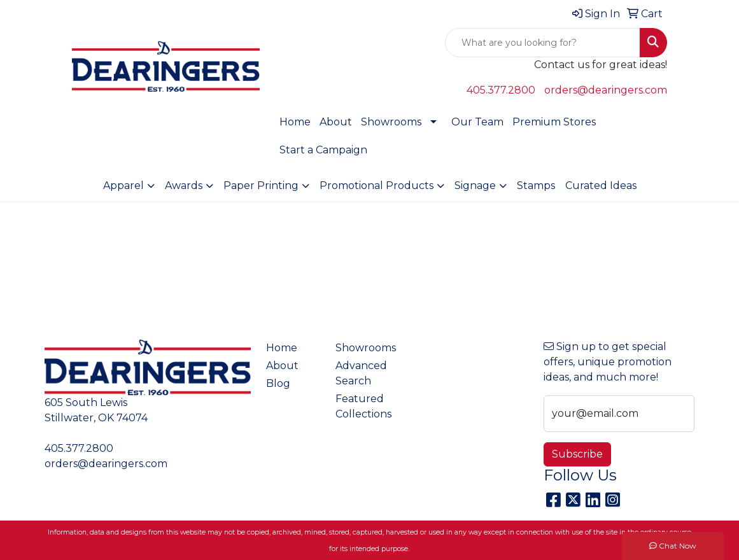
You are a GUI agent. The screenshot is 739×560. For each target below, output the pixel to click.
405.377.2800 (501, 90)
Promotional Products (377, 185)
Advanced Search (361, 373)
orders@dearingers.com (606, 90)
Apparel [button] (123, 185)
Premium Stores (554, 122)
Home (295, 122)
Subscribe (577, 454)
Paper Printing (261, 185)
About (336, 122)
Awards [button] (184, 185)
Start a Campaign (323, 150)
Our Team (477, 122)
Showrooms (391, 122)
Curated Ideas (601, 185)
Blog (278, 383)
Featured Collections (362, 406)
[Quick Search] (543, 43)
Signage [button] (475, 185)
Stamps (536, 185)
